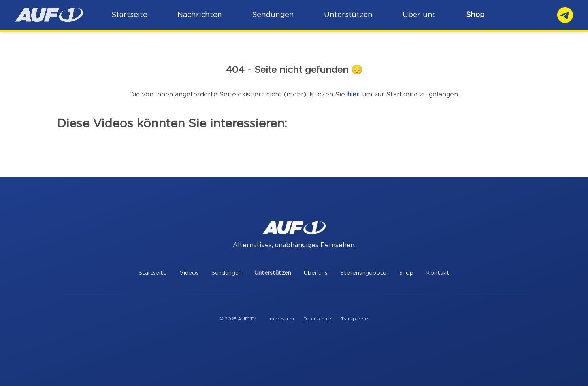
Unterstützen (273, 273)
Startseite (153, 273)
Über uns (316, 273)
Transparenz (355, 319)
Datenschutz (318, 319)
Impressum (281, 319)
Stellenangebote (363, 273)
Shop (475, 15)
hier (353, 95)
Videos (189, 273)
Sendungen (227, 273)
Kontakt (438, 273)
